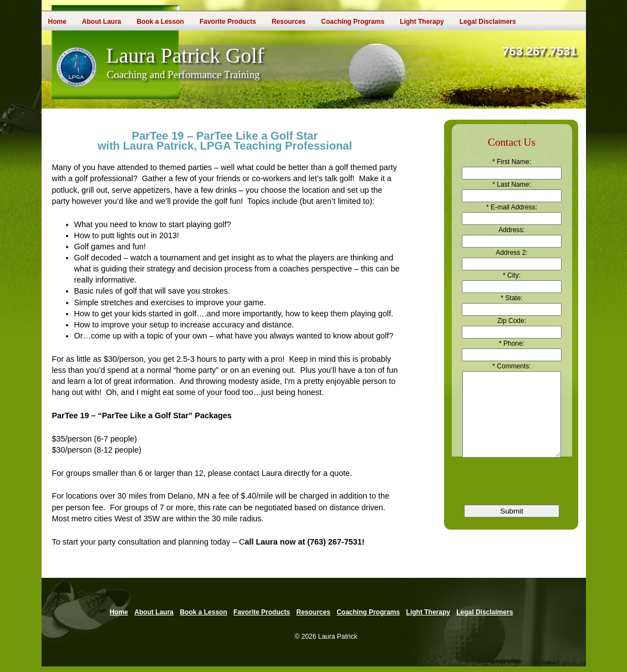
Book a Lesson (160, 22)
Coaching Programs (353, 22)
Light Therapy (422, 22)
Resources (289, 22)
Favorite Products (228, 22)
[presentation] (512, 492)
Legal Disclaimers (488, 22)
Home (57, 22)
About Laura (102, 22)
